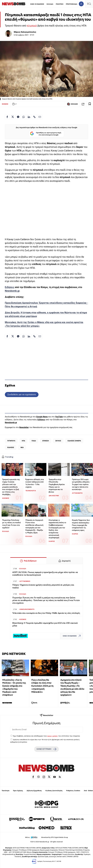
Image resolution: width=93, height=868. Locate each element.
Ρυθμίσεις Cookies (73, 791)
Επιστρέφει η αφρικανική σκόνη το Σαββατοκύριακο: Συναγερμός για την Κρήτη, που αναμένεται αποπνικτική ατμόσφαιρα (57, 529)
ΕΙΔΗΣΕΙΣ (11, 447)
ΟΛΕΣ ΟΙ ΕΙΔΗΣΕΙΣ (37, 4)
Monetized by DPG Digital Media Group (55, 837)
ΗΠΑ (23, 441)
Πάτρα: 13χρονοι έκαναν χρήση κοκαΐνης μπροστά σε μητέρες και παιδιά (43, 586)
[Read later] (90, 104)
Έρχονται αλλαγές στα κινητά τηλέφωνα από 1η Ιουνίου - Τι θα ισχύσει (35, 483)
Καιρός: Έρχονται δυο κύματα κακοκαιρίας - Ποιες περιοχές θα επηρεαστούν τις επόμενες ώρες (81, 525)
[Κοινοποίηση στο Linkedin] (29, 117)
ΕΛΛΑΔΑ (50, 4)
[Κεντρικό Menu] (89, 4)
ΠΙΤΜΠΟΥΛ (11, 441)
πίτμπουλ (32, 26)
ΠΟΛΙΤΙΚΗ (60, 4)
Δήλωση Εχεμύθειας (34, 791)
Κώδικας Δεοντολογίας (54, 791)
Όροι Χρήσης (18, 791)
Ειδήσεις (10, 287)
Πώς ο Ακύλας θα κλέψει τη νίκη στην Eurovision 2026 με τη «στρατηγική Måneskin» (42, 686)
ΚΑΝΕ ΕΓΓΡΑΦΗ (46, 749)
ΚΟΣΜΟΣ (5, 104)
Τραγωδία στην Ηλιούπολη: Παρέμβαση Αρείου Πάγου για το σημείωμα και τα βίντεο (57, 486)
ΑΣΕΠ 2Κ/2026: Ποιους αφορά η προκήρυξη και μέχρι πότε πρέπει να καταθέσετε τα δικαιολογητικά (45, 574)
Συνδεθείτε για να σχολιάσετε (22, 394)
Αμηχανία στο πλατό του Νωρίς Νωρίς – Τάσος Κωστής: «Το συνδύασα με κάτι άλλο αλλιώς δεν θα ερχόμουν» (72, 687)
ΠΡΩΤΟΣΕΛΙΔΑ (72, 4)
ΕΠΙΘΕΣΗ (46, 441)
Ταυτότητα (6, 791)
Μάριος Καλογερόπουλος (25, 32)
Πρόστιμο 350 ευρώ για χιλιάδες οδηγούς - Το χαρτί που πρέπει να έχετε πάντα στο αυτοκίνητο (81, 484)
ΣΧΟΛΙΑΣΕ (72, 104)
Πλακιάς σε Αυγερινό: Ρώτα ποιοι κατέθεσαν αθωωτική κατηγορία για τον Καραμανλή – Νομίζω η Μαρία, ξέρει (34, 526)
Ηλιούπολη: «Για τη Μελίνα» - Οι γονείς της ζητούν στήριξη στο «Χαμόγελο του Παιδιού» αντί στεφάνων (14, 687)
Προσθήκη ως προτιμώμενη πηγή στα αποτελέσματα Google (46, 134)
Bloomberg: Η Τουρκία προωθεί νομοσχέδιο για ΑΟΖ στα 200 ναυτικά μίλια (45, 624)
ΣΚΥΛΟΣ (58, 441)
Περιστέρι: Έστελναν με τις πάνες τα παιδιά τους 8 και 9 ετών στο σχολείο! (11, 524)
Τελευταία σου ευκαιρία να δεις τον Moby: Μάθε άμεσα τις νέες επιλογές (46, 613)
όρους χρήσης (52, 736)
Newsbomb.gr (12, 291)
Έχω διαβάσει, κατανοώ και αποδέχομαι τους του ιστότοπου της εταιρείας (46, 736)
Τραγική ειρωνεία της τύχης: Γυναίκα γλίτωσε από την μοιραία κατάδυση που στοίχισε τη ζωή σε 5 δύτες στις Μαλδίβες (11, 487)
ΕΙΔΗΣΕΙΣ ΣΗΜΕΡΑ (74, 441)
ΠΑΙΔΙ (34, 441)
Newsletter (24, 427)
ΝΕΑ (22, 447)
